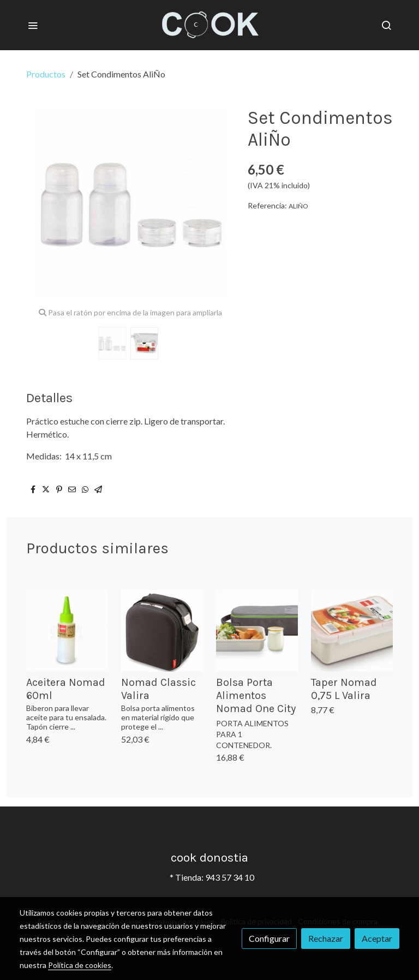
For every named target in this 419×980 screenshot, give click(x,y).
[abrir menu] (33, 25)
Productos (46, 74)
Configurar (269, 938)
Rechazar (326, 938)
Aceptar (377, 938)
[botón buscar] (386, 25)
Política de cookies (80, 965)
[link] (210, 25)
